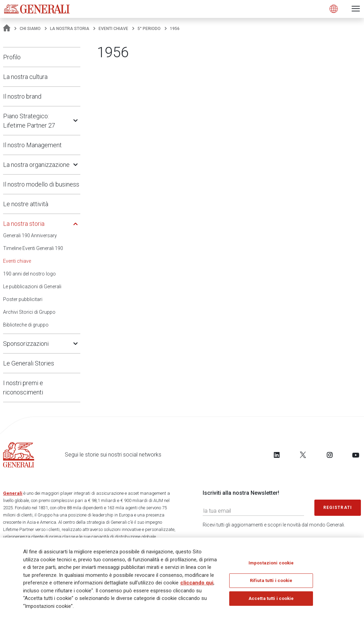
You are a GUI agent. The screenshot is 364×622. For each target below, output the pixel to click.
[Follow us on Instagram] (330, 455)
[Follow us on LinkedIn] (277, 455)
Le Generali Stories (29, 363)
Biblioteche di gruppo (26, 325)
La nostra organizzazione (36, 165)
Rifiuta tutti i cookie (271, 583)
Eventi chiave (113, 29)
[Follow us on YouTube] (356, 455)
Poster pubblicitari (23, 299)
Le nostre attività (26, 204)
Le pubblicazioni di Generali (32, 287)
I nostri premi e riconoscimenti (23, 388)
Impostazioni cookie (271, 565)
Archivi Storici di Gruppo (29, 312)
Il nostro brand (22, 96)
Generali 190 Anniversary (30, 235)
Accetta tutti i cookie (271, 601)
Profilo (12, 57)
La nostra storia (70, 29)
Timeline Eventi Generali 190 (33, 248)
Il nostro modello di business (41, 184)
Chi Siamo (30, 29)
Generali (13, 493)
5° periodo (149, 29)
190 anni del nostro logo (29, 274)
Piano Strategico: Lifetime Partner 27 (29, 121)
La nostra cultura (25, 77)
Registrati (338, 508)
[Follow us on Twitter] (303, 455)
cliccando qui (197, 585)
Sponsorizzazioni (26, 344)
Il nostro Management (32, 145)
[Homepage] (7, 29)
